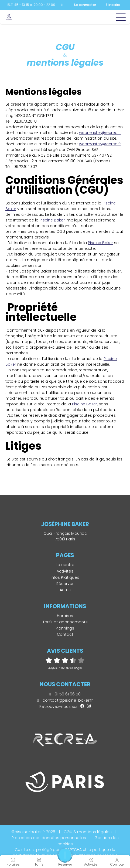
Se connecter (85, 5)
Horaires (65, 616)
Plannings (65, 628)
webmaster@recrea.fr (100, 133)
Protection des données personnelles (49, 838)
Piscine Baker (85, 404)
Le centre (65, 565)
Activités (65, 571)
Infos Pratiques (65, 577)
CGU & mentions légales (88, 832)
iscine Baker (53, 220)
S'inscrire (113, 5)
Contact (65, 634)
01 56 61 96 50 (65, 694)
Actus (65, 590)
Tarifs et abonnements (65, 622)
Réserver (65, 584)
